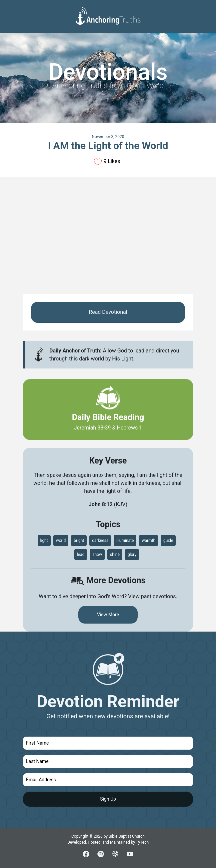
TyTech (142, 842)
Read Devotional (108, 312)
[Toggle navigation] (206, 10)
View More (108, 615)
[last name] (108, 761)
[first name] (108, 743)
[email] (108, 780)
